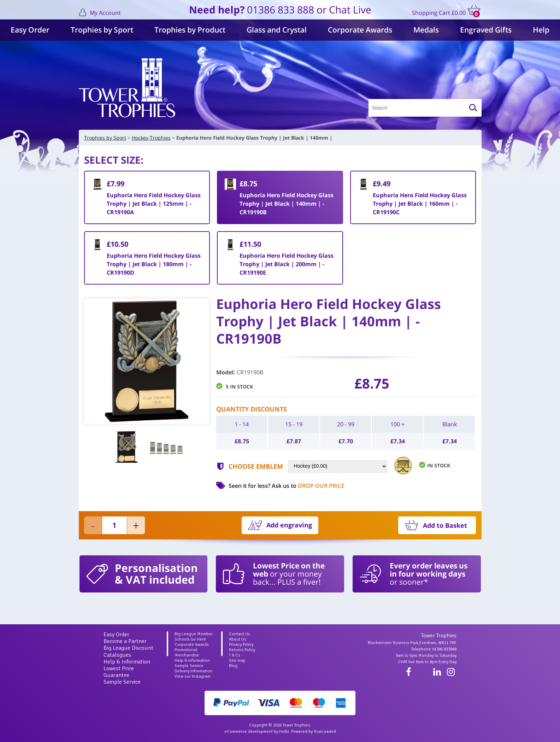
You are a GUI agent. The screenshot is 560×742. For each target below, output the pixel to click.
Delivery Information (193, 671)
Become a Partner (125, 641)
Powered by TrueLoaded (314, 732)
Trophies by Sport (102, 30)
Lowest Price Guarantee (119, 672)
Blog (233, 666)
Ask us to (308, 486)
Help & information (192, 661)
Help (541, 30)
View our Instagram (193, 676)
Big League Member (194, 634)
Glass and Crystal (277, 30)
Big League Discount (128, 648)
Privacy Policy (241, 645)
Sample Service (122, 682)
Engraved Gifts (486, 30)
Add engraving (289, 525)
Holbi (284, 732)
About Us (237, 639)
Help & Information (127, 662)
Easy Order (30, 30)
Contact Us (239, 634)
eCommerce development (249, 732)
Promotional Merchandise (187, 653)
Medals (426, 30)
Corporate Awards (360, 30)
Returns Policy (242, 650)
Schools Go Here (190, 639)
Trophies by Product (190, 30)
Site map (237, 661)
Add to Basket (445, 525)
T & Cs (234, 655)
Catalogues (117, 655)
